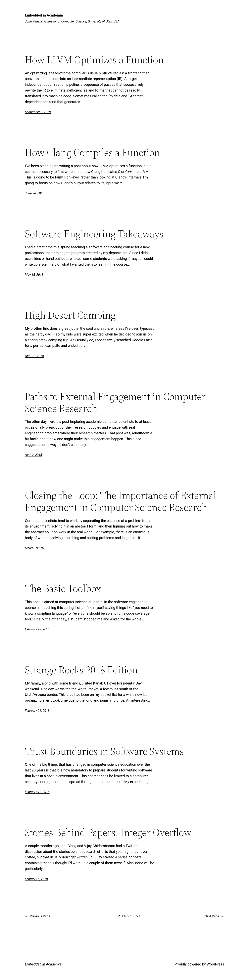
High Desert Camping (70, 315)
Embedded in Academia (44, 15)
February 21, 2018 (37, 711)
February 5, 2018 (36, 879)
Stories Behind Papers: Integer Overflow (108, 832)
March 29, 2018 (36, 548)
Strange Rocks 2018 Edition (81, 670)
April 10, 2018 (34, 356)
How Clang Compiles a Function (92, 152)
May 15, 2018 (34, 275)
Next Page (214, 916)
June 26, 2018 (35, 193)
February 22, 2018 (37, 629)
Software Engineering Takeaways (94, 234)
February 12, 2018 (37, 792)
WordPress (215, 964)
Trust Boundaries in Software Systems (104, 751)
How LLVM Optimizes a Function (94, 60)
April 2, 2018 (33, 455)
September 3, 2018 (38, 112)
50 (138, 916)
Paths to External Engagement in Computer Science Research (115, 402)
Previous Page (38, 916)
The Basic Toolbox (63, 588)
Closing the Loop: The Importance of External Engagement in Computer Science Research (121, 501)
